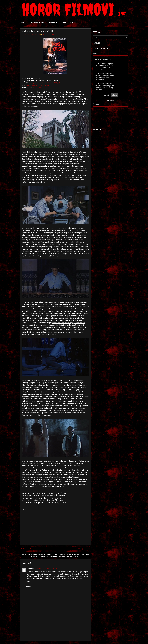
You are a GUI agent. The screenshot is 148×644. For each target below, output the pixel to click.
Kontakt (73, 23)
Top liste (64, 23)
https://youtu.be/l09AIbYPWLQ (39, 85)
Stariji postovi (84, 549)
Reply (29, 581)
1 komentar (53, 34)
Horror (45, 34)
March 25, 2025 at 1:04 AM (47, 569)
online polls (110, 100)
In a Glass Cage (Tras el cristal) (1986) (38, 31)
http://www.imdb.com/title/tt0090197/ (45, 83)
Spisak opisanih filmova (38, 23)
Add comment (28, 587)
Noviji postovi (27, 549)
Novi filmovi (53, 23)
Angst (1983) (38, 87)
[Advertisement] (55, 527)
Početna (24, 23)
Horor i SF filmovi (102, 48)
